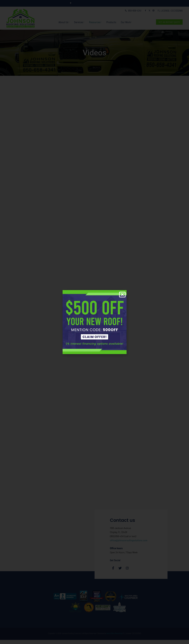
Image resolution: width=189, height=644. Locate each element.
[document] (94, 322)
